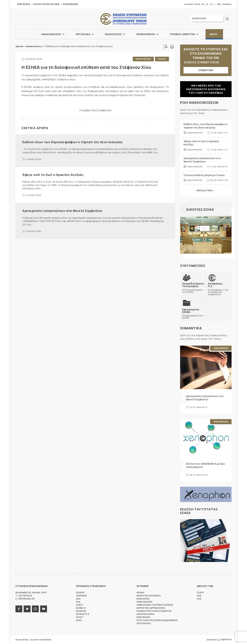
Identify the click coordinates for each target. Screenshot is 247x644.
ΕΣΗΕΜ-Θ (81, 608)
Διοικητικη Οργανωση (149, 596)
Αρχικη (140, 593)
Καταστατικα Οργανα (46, 4)
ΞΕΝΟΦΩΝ (81, 596)
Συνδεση (227, 4)
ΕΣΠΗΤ (80, 617)
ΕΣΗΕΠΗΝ (81, 611)
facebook (19, 609)
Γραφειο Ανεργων (182, 34)
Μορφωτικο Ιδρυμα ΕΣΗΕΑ (151, 608)
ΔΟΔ (78, 599)
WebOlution (224, 640)
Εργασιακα (83, 34)
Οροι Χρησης (144, 623)
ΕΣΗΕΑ (123, 19)
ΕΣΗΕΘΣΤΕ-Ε (83, 614)
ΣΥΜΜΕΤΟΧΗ (206, 70)
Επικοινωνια (71, 4)
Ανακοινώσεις (34, 46)
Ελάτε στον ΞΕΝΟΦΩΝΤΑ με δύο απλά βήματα (205, 465)
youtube (44, 609)
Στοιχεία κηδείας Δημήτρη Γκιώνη (204, 175)
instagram (35, 609)
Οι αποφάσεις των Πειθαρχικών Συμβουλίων (219, 289)
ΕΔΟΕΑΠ (80, 593)
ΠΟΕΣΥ (80, 605)
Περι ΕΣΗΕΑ (24, 4)
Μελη (213, 34)
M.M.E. (79, 620)
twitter (27, 609)
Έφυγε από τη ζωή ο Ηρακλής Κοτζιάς (53, 175)
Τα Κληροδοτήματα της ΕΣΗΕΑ (193, 288)
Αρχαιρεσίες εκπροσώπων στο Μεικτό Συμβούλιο (62, 211)
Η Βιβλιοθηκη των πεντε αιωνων (155, 605)
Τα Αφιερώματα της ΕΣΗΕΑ (193, 314)
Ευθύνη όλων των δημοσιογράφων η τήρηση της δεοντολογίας (72, 142)
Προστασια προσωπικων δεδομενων (157, 620)
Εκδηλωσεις (113, 34)
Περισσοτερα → (206, 190)
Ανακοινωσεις (51, 34)
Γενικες (162, 59)
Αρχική (19, 46)
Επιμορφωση (146, 34)
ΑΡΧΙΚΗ (28, 34)
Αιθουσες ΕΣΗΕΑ (200, 209)
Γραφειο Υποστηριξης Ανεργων (154, 611)
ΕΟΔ (78, 602)
